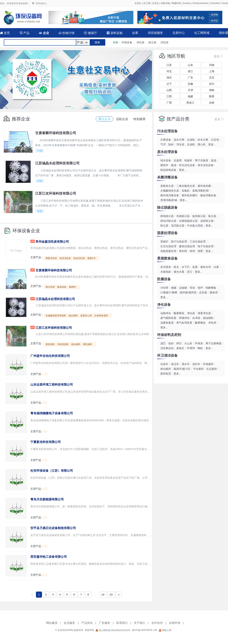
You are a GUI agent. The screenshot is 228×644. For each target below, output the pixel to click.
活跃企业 (122, 119)
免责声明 (89, 630)
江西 (169, 96)
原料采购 (115, 33)
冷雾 (216, 267)
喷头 (176, 267)
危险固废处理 (168, 251)
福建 (190, 96)
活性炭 (165, 42)
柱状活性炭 (65, 258)
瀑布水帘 (206, 267)
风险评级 (165, 3)
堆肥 (200, 251)
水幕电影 (166, 272)
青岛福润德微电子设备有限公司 (52, 413)
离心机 (202, 144)
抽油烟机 (208, 318)
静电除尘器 (167, 216)
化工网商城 (202, 33)
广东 (190, 78)
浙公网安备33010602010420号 (113, 630)
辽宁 (169, 84)
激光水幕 (179, 272)
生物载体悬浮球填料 (56, 316)
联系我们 (122, 623)
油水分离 (179, 140)
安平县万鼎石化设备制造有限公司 (53, 528)
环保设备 (127, 42)
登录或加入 (41, 3)
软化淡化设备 (187, 165)
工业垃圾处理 (198, 242)
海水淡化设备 (206, 165)
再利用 (183, 251)
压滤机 (191, 144)
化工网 (147, 3)
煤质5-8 (91, 258)
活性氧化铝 (167, 348)
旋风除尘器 (199, 216)
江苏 (169, 65)
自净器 (196, 318)
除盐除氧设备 (168, 170)
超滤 (214, 160)
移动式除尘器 (168, 221)
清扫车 (196, 364)
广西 (169, 103)
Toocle (225, 3)
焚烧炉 (164, 242)
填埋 (192, 251)
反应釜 (203, 292)
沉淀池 (215, 140)
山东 (190, 65)
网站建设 (52, 623)
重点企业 (104, 119)
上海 (212, 71)
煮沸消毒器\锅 (169, 200)
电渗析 (188, 160)
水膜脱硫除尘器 (188, 221)
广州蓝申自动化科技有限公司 (50, 356)
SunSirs (187, 3)
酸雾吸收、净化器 (184, 313)
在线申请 (175, 623)
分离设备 (166, 140)
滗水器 (180, 144)
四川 (212, 84)
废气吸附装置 (168, 318)
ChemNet (215, 3)
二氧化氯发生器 (186, 186)
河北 (169, 71)
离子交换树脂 (214, 343)
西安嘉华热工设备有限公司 (49, 557)
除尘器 (152, 42)
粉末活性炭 (79, 258)
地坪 (200, 288)
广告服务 (104, 623)
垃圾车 (164, 364)
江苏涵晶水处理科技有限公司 (55, 299)
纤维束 (199, 343)
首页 (5, 33)
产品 (25, 33)
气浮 (163, 144)
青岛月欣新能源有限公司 (47, 499)
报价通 (223, 33)
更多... (212, 144)
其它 (190, 272)
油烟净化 (166, 313)
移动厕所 (166, 369)
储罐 (174, 288)
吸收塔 (214, 292)
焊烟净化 (184, 318)
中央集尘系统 (195, 226)
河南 (212, 65)
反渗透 (178, 160)
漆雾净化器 (204, 313)
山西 (169, 90)
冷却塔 (164, 288)
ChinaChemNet (200, 3)
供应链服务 (155, 33)
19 (103, 594)
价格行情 (66, 33)
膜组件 (164, 165)
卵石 (179, 343)
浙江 (190, 71)
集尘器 (212, 216)
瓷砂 (171, 343)
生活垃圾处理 (168, 246)
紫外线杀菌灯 (190, 195)
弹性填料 (87, 344)
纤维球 (191, 348)
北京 (212, 78)
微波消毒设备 (208, 195)
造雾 (195, 267)
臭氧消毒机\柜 (201, 191)
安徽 (190, 84)
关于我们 (139, 623)
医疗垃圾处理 (179, 242)
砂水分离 (203, 140)
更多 (218, 56)
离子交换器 (202, 160)
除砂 (171, 144)
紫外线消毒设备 (170, 195)
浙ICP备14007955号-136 (144, 630)
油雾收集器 (167, 323)
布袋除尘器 (183, 216)
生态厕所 (212, 369)
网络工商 (165, 630)
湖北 (169, 78)
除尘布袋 (50, 287)
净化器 (140, 42)
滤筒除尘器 (207, 221)
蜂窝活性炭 (51, 258)
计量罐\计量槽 (169, 292)
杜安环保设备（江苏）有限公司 (52, 471)
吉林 (212, 103)
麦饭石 (180, 348)
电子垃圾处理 (206, 246)
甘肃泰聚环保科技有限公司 (54, 270)
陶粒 (200, 348)
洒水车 (186, 364)
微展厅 (90, 33)
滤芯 (163, 343)
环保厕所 (208, 364)
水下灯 (186, 267)
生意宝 (155, 3)
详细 (40, 151)
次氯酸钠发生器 (170, 191)
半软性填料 (63, 344)
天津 (190, 90)
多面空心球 (86, 316)
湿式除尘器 (178, 226)
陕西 (212, 96)
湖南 (212, 90)
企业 (44, 33)
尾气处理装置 (184, 323)
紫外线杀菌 (204, 186)
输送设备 (62, 287)
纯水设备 (166, 160)
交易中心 (179, 33)
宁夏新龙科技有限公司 (46, 442)
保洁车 (175, 364)
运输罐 (183, 288)
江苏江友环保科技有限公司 (54, 328)
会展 (135, 33)
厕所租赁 (166, 374)
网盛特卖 (176, 3)
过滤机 (191, 140)
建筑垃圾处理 (187, 246)
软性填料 (50, 344)
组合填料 (73, 316)
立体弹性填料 (101, 316)
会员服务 (69, 623)
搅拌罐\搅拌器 (188, 292)
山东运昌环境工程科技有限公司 (52, 385)
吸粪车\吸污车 (182, 369)
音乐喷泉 (166, 267)
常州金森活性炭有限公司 (52, 242)
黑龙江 (190, 103)
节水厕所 (198, 369)
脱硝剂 (72, 287)
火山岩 (188, 343)
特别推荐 (139, 119)
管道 (192, 288)
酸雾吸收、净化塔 (206, 323)
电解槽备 (211, 288)
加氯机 (186, 191)
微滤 (174, 165)
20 (111, 594)
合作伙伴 (157, 623)
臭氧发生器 (167, 186)
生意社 (138, 3)
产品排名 (87, 623)
